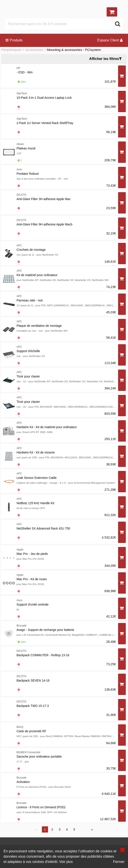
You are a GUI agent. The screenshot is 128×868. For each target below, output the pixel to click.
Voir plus (66, 862)
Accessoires (34, 50)
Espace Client (110, 40)
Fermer (119, 862)
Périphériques (11, 50)
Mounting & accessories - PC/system (74, 50)
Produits (14, 40)
